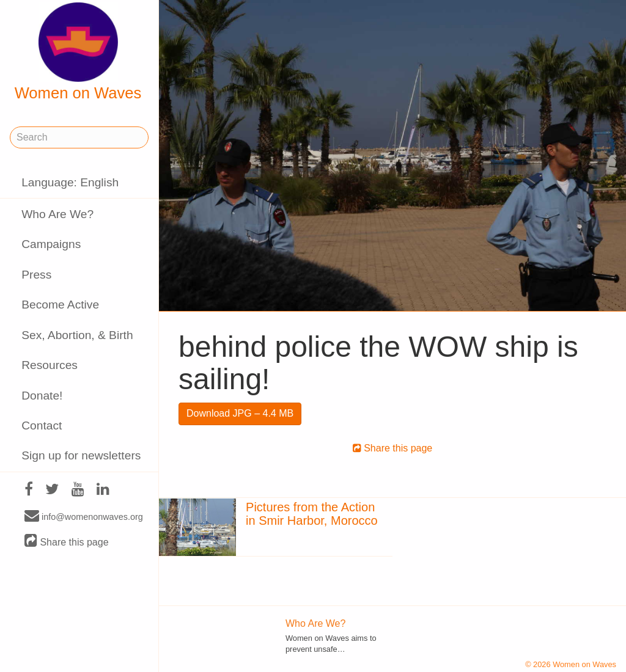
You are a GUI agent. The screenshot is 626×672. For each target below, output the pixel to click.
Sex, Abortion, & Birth (77, 335)
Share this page (67, 542)
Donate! (42, 396)
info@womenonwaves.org (84, 516)
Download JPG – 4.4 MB (240, 413)
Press (36, 275)
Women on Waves (78, 52)
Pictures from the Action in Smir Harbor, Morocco (312, 514)
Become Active (60, 305)
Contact (42, 425)
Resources (50, 365)
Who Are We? (57, 214)
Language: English (70, 182)
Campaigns (51, 244)
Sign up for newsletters (81, 455)
